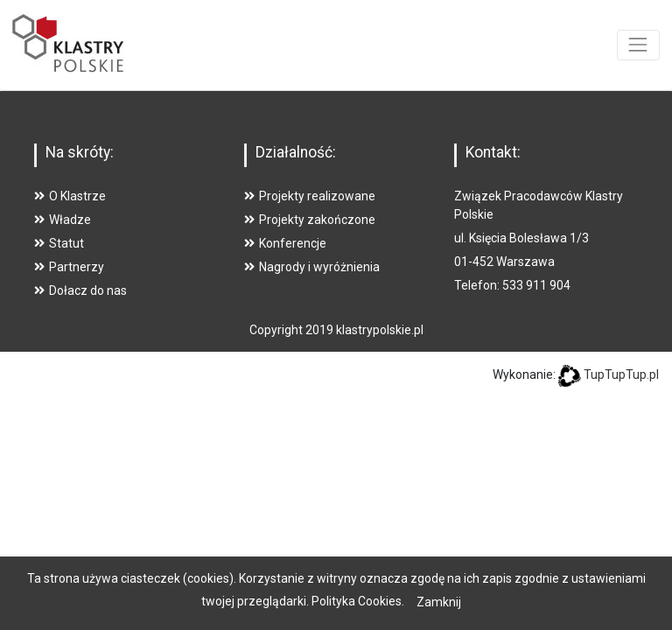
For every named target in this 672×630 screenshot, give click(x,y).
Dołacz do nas (80, 290)
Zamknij (439, 602)
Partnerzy (69, 267)
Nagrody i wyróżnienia (312, 267)
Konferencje (285, 243)
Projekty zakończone (310, 220)
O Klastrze (70, 196)
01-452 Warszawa (504, 262)
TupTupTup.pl (621, 374)
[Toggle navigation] (638, 45)
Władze (63, 220)
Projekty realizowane (310, 196)
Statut (59, 243)
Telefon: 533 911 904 (512, 285)
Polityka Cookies (357, 601)
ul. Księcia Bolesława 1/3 (521, 238)
